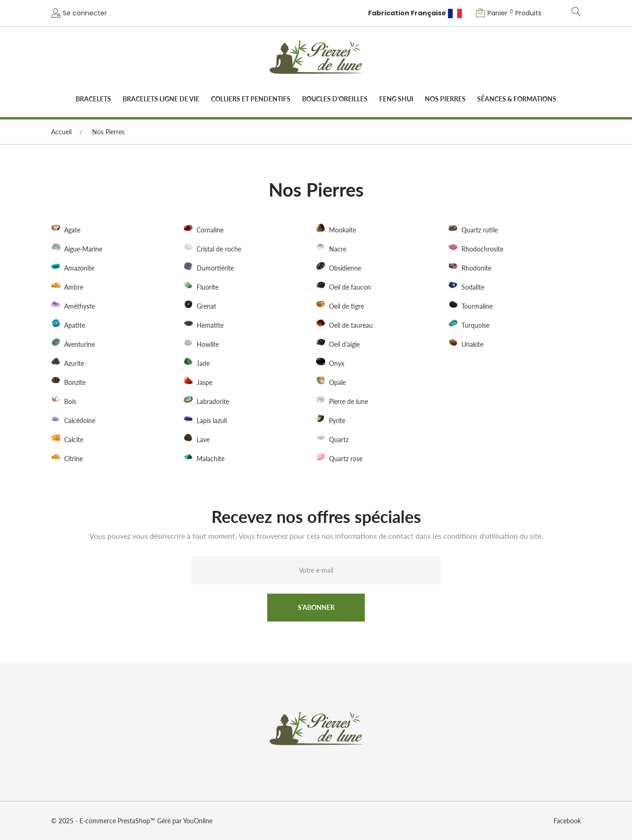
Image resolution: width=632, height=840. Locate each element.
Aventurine (79, 344)
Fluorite (207, 287)
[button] (510, 13)
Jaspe (204, 382)
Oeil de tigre (346, 306)
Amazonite (79, 268)
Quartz (339, 440)
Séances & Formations (517, 99)
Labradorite (213, 401)
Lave (203, 440)
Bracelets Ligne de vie (161, 99)
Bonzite (75, 382)
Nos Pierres (445, 99)
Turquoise (475, 325)
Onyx (337, 363)
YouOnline (198, 821)
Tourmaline (477, 306)
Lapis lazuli (212, 420)
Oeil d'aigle (344, 344)
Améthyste (79, 306)
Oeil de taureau (351, 325)
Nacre (338, 249)
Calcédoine (80, 420)
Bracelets (93, 99)
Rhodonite (476, 268)
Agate (72, 230)
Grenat (206, 306)
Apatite (75, 325)
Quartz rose (346, 459)
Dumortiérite (215, 268)
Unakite (472, 344)
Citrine (73, 459)
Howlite (208, 344)
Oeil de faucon (350, 287)
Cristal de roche (219, 249)
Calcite (74, 440)
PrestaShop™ (137, 821)
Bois (70, 401)
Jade (203, 363)
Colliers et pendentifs (251, 99)
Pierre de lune (349, 401)
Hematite (210, 325)
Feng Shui (396, 99)
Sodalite (473, 287)
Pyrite (337, 420)
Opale (337, 382)
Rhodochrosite (482, 249)
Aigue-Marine (83, 249)
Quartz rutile (480, 230)
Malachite (211, 459)
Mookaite (342, 230)
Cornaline (210, 230)
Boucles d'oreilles (335, 99)
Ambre (74, 287)
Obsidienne (345, 268)
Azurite (74, 363)
